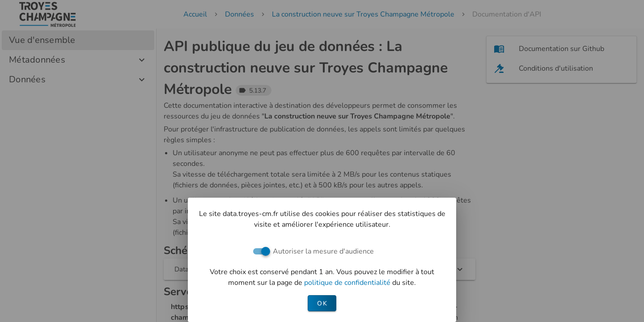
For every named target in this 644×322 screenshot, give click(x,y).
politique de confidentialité (348, 283)
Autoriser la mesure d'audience (323, 251)
